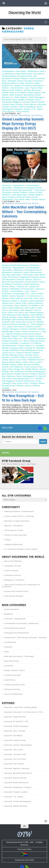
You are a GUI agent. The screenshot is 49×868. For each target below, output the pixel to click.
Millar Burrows (25, 364)
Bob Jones (16, 322)
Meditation (38, 86)
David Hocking (36, 336)
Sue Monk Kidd (22, 199)
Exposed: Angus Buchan (15, 717)
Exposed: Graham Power (15, 740)
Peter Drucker (17, 104)
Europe (28, 81)
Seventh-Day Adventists (13, 282)
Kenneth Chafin (18, 357)
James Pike (21, 303)
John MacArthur (20, 195)
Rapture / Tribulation (14, 526)
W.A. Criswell (31, 383)
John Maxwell (26, 310)
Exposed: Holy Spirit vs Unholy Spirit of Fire (24, 712)
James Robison (35, 303)
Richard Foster (24, 197)
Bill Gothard (19, 320)
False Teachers (27, 83)
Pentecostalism (9, 76)
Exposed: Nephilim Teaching (17, 768)
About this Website (13, 561)
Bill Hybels (31, 320)
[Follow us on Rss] (45, 428)
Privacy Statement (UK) (15, 685)
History (5, 287)
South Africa (32, 282)
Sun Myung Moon (21, 379)
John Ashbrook (16, 308)
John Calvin (30, 308)
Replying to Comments (14, 580)
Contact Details (11, 571)
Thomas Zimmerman (25, 381)
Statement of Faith (13, 566)
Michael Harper (9, 364)
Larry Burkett (34, 357)
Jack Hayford (16, 298)
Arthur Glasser (17, 296)
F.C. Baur (24, 341)
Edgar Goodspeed (37, 339)
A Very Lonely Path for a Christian (19, 516)
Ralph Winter (32, 369)
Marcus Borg (8, 362)
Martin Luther (22, 362)
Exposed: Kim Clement (14, 764)
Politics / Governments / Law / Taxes (19, 88)
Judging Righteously (13, 544)
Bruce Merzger (20, 324)
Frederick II (26, 343)
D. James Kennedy (12, 334)
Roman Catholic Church (24, 78)
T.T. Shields (37, 379)
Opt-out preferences (13, 694)
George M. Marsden (35, 348)
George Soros (33, 100)
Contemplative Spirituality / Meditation (20, 71)
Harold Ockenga (10, 355)
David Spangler (36, 97)
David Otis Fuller (10, 339)
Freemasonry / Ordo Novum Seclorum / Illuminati (26, 638)
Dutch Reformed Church (15, 628)
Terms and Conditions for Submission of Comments (21, 586)
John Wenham (9, 315)
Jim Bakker (34, 305)
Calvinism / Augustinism (13, 185)
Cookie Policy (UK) (13, 675)
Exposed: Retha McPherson (16, 783)
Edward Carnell (10, 341)
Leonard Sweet (30, 102)
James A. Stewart (20, 301)
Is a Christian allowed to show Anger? (21, 549)
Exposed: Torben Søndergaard (18, 801)
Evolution (18, 284)
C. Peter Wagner (20, 97)
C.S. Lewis (7, 327)
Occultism (39, 74)
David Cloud (28, 334)
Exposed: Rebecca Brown (15, 778)
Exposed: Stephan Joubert (16, 792)
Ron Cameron (8, 376)
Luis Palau (22, 360)
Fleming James (37, 341)
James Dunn (8, 303)
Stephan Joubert (23, 109)
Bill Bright (7, 320)
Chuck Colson (21, 331)
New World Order (24, 74)
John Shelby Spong (34, 313)
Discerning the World (25, 13)
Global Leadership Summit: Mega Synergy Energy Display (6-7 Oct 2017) (23, 124)
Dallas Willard (35, 195)
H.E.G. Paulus (16, 353)
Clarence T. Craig (38, 331)
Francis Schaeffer (10, 343)
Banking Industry (10, 83)
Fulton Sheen (25, 346)
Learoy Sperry (9, 360)
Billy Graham (16, 95)
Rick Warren (31, 104)
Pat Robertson (17, 367)
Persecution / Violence (33, 289)
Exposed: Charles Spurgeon (17, 726)
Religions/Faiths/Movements (15, 265)
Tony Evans (17, 383)
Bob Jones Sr (29, 322)
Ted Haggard (8, 381)
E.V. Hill (23, 339)
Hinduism (18, 272)
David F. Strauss (20, 336)
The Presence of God (14, 530)
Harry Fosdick (8, 197)
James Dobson (36, 301)
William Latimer (24, 386)
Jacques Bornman (32, 90)
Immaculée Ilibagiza (11, 102)
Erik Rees (7, 100)
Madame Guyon (36, 360)
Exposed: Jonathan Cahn (15, 754)
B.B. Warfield (38, 317)
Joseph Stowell (9, 317)
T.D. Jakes (37, 109)
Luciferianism (8, 74)
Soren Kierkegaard (25, 376)
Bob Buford (29, 95)
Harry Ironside (25, 355)
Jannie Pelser (8, 93)
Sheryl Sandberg (27, 107)
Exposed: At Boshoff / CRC (16, 721)
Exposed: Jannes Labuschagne (18, 745)
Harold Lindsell (32, 353)
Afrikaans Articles (12, 689)
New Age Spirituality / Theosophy (29, 190)
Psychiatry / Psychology (13, 294)
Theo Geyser (8, 111)
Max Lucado (35, 362)
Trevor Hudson (23, 111)
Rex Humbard (17, 372)
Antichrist (38, 81)
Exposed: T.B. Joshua (14, 797)
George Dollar (17, 348)
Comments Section (13, 575)
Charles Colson (33, 327)
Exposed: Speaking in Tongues (18, 787)
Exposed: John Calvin (14, 750)
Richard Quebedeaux (35, 372)
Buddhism (35, 265)
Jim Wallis (21, 93)
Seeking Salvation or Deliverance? (19, 511)
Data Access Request (14, 596)
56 (44, 241)
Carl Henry (19, 327)
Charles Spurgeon (10, 329)
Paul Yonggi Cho (17, 369)
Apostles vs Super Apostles (17, 521)
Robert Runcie (22, 374)
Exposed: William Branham (16, 806)
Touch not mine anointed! (16, 535)
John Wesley (23, 315)
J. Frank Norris (32, 296)
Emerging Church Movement (17, 633)
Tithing (7, 540)
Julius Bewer (24, 317)
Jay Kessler (7, 305)
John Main (13, 310)
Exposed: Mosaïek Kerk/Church (18, 773)
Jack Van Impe (31, 298)
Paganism (25, 277)
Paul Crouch (31, 367)
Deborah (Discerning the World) (22, 204)
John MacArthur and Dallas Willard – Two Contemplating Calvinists (24, 212)
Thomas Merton (38, 199)
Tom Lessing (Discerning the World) (24, 116)
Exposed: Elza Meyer (13, 736)
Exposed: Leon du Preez (15, 759)
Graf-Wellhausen (28, 350)
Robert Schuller (10, 107)
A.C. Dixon (31, 294)
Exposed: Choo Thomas (15, 731)
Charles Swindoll (29, 329)
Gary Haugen (19, 100)
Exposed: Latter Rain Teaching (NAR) (21, 707)
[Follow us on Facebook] (40, 428)
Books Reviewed (12, 609)
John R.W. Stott (15, 313)
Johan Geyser (34, 93)
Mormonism (36, 272)
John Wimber (37, 315)
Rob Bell (42, 104)
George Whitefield (10, 350)
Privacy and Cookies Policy (16, 591)
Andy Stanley (16, 90)
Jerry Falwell (21, 305)
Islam (42, 71)
